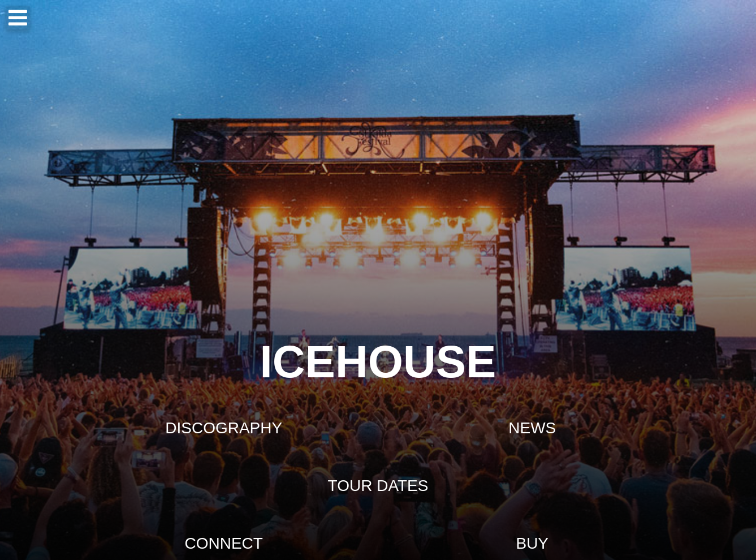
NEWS (532, 428)
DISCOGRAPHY (224, 428)
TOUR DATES (378, 486)
